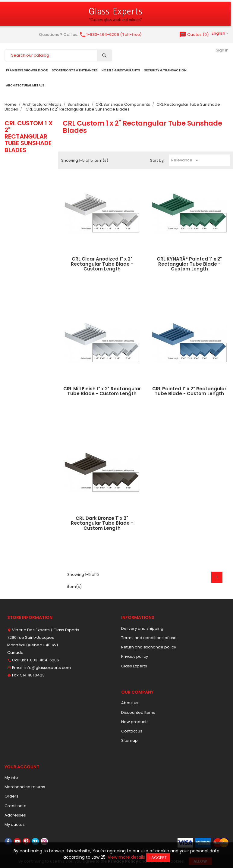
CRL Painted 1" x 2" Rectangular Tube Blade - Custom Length (189, 391)
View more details (126, 857)
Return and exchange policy (149, 647)
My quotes (15, 824)
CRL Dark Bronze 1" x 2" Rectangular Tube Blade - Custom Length (102, 523)
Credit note (16, 806)
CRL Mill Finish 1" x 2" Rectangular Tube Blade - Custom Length (102, 391)
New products (135, 722)
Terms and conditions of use (149, 638)
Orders (11, 796)
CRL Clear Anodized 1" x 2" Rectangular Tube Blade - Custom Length (102, 264)
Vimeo (35, 841)
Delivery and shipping (142, 628)
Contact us (132, 731)
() (194, 34)
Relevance (186, 160)
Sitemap (129, 740)
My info (11, 777)
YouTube (17, 841)
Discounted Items (138, 712)
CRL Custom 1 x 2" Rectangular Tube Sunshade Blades (29, 137)
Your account (22, 767)
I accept (158, 858)
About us (130, 703)
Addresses (15, 815)
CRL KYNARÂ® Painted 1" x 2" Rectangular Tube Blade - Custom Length (189, 264)
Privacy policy (135, 656)
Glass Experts (134, 666)
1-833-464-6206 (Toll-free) (110, 34)
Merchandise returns (25, 787)
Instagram (44, 841)
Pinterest (26, 841)
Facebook (8, 841)
